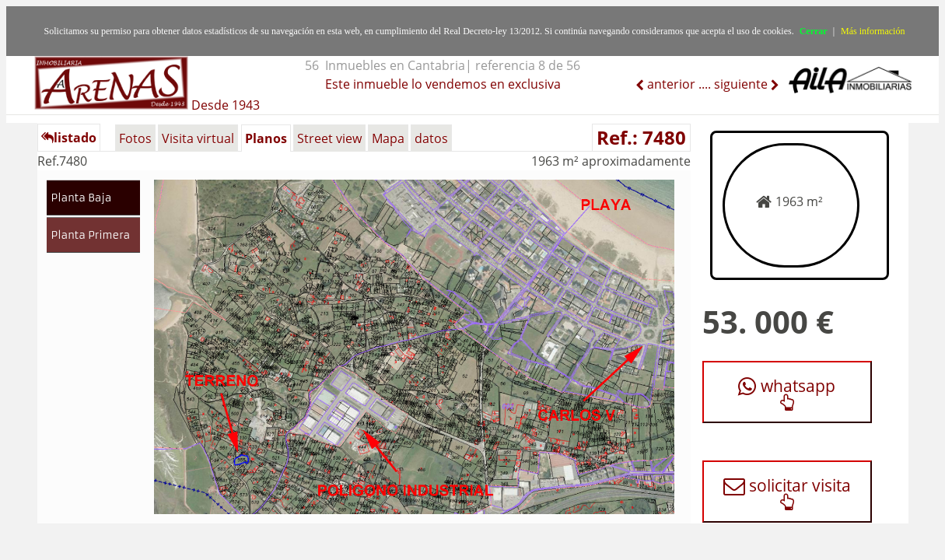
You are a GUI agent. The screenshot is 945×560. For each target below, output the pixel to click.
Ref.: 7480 (641, 137)
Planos (266, 138)
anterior (670, 84)
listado (69, 138)
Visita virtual (198, 138)
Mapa (388, 138)
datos (431, 138)
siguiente (742, 84)
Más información (873, 31)
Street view (329, 138)
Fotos (135, 138)
